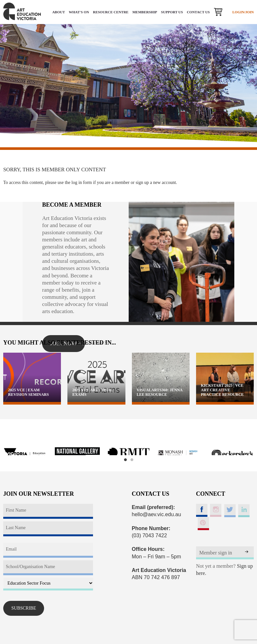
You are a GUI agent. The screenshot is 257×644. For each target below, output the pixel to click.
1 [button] (125, 460)
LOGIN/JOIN (243, 12)
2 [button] (132, 460)
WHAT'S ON (79, 12)
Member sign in (216, 553)
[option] (26, 455)
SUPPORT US (172, 12)
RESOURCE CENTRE (111, 12)
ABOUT (58, 12)
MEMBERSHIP (145, 12)
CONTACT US (198, 12)
